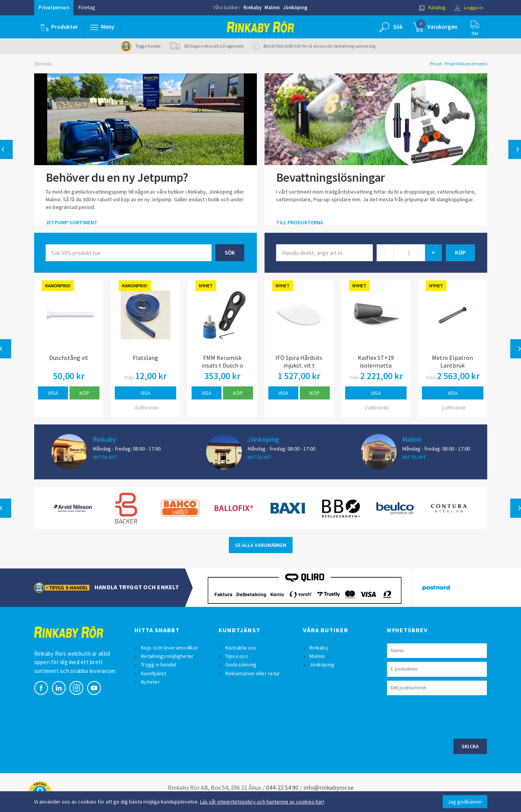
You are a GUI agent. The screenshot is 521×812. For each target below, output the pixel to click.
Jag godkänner (465, 802)
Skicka (470, 746)
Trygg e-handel (159, 665)
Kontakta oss (241, 648)
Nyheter (151, 682)
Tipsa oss (237, 656)
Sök (230, 253)
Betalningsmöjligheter (168, 656)
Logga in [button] (469, 7)
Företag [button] (87, 7)
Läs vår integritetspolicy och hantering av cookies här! (262, 802)
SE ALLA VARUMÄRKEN (261, 545)
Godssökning (241, 665)
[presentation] (445, 716)
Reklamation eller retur (253, 673)
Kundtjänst (154, 673)
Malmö (272, 7)
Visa (53, 393)
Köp (84, 393)
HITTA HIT (105, 457)
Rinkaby (252, 7)
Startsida (43, 64)
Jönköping (295, 7)
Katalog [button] (432, 7)
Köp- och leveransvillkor (170, 648)
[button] (103, 27)
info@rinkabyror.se (328, 787)
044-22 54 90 (282, 787)
